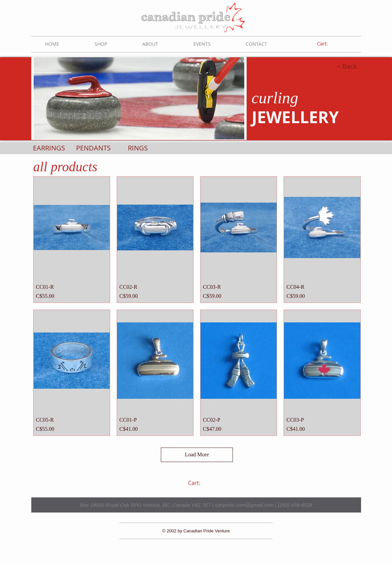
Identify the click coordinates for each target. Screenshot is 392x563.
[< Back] (330, 66)
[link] (327, 44)
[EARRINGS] (49, 148)
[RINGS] (138, 148)
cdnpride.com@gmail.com (244, 505)
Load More (197, 454)
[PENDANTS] (93, 148)
